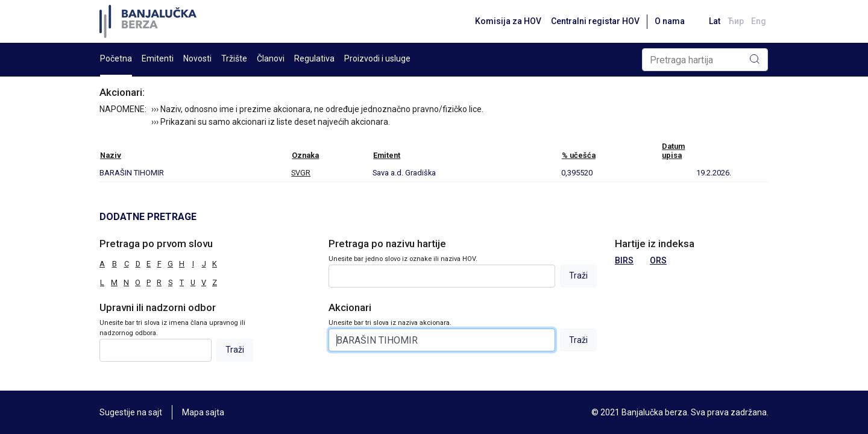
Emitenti (158, 58)
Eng (759, 21)
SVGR (301, 173)
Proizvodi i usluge (377, 58)
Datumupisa (673, 151)
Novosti (197, 58)
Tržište (234, 58)
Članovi (271, 58)
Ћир (736, 21)
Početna (116, 58)
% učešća (579, 155)
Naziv (111, 155)
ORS (658, 260)
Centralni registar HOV (595, 21)
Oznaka (305, 155)
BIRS (624, 260)
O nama (670, 21)
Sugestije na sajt (131, 412)
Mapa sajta (203, 412)
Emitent (387, 155)
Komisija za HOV (508, 21)
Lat (715, 21)
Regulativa (314, 58)
